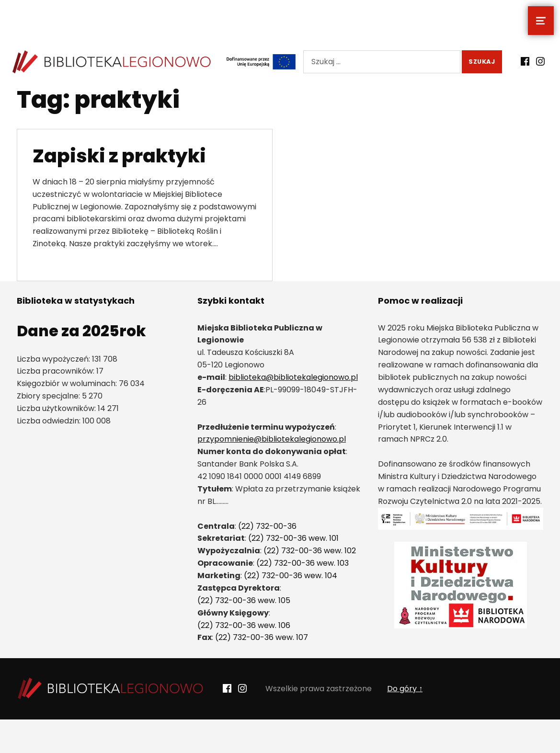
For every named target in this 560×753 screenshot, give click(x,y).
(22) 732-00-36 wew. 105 (244, 600)
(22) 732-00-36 (267, 526)
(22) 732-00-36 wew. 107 (262, 637)
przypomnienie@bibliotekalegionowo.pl (272, 439)
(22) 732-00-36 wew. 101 (293, 538)
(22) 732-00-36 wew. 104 (291, 576)
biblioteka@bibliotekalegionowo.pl (293, 377)
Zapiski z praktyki (119, 156)
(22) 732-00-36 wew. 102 (310, 551)
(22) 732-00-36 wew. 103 (303, 563)
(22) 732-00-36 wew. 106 (244, 625)
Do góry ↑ (405, 689)
